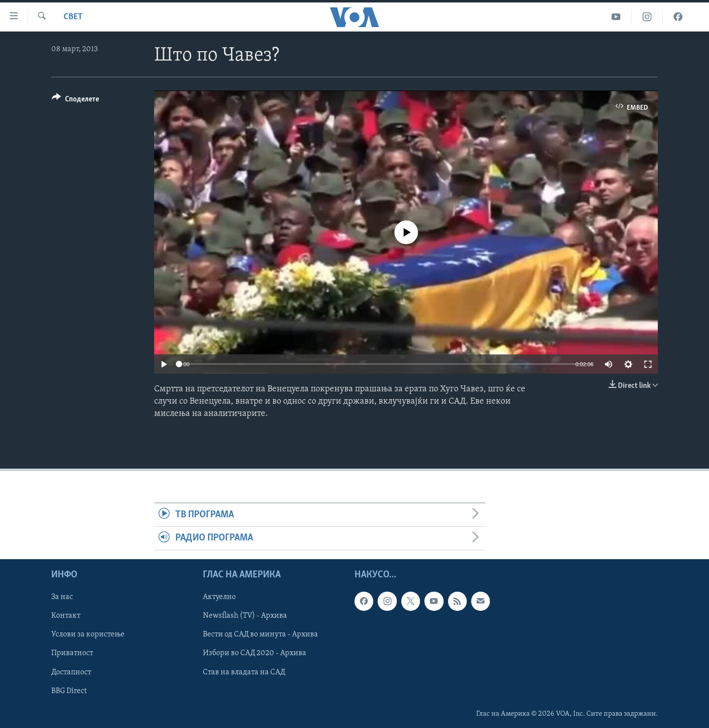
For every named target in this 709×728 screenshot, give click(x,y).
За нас (62, 597)
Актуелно (219, 597)
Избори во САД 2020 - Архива (255, 653)
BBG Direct (69, 691)
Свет (73, 17)
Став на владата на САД (244, 672)
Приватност (72, 653)
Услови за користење (88, 634)
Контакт (66, 616)
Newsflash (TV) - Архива (245, 616)
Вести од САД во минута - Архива (260, 634)
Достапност (71, 672)
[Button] (75, 101)
